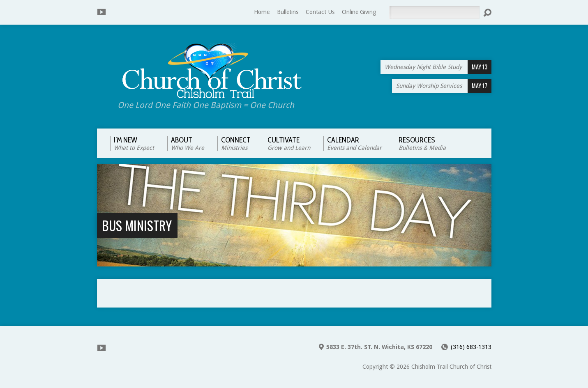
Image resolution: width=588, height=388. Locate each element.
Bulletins (288, 12)
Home (262, 12)
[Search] (434, 12)
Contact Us (320, 12)
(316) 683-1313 (471, 347)
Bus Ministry (137, 225)
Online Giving (359, 12)
